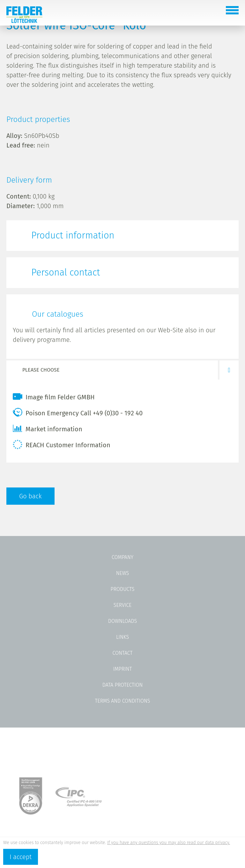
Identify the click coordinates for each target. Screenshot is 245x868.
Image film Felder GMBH (54, 396)
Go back (30, 496)
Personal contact (66, 272)
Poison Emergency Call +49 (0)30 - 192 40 (78, 412)
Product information (73, 235)
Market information (48, 428)
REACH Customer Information (62, 444)
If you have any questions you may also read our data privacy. (169, 843)
